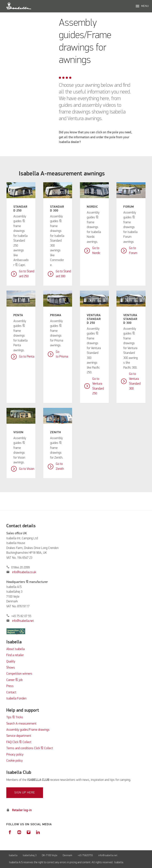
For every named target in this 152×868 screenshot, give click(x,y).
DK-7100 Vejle (50, 855)
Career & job (14, 680)
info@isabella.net (23, 621)
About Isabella (15, 649)
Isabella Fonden (16, 699)
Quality (11, 662)
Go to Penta (27, 357)
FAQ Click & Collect (19, 742)
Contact (11, 692)
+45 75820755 (85, 855)
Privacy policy (15, 755)
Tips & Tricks (15, 717)
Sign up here (25, 793)
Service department (19, 736)
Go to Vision (27, 469)
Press (10, 686)
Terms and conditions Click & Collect (30, 748)
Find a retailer (15, 655)
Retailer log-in (22, 810)
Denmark (67, 855)
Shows (11, 668)
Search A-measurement (22, 724)
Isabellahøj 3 (30, 855)
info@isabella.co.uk (24, 572)
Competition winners (19, 674)
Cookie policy (15, 761)
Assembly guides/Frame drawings (28, 730)
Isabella (13, 855)
